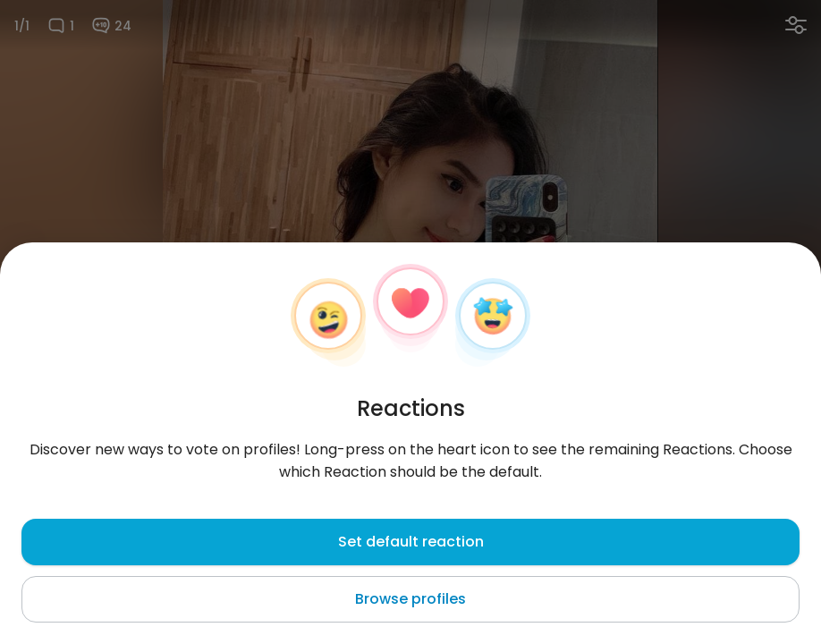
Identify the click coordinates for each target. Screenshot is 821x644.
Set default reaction (411, 542)
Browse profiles (410, 599)
